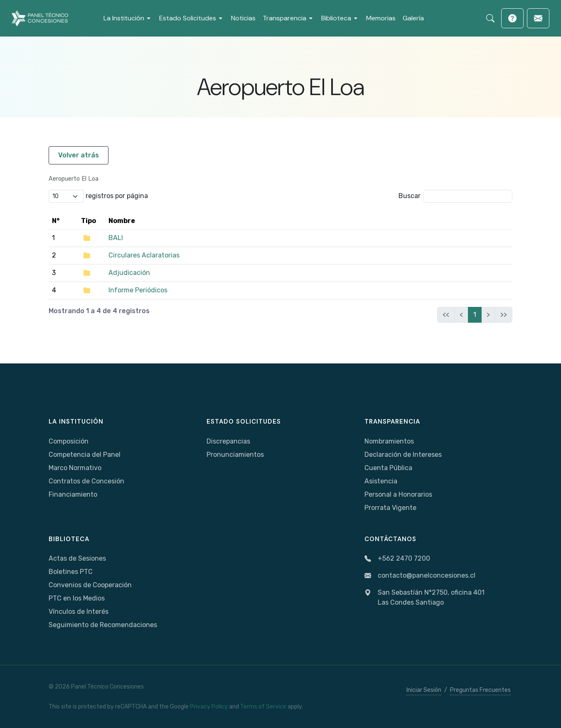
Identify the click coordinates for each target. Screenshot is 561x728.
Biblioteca (69, 539)
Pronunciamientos (235, 455)
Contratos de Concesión (86, 481)
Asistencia (381, 481)
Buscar (455, 196)
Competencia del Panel (85, 455)
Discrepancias (228, 441)
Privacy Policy (209, 707)
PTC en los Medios (77, 598)
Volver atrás (79, 155)
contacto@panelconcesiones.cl (420, 576)
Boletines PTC (71, 572)
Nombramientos (389, 441)
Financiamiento (73, 494)
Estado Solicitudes (244, 422)
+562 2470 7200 (397, 559)
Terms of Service (263, 707)
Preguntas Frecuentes (480, 690)
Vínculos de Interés (79, 612)
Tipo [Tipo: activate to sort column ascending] (89, 221)
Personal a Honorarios (398, 494)
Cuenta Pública (388, 468)
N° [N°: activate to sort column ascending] (56, 221)
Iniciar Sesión (424, 690)
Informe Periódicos (138, 290)
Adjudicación (129, 273)
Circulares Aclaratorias (144, 255)
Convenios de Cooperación (90, 585)
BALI (116, 238)
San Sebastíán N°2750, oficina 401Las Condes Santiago (424, 598)
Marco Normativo (75, 468)
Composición (69, 441)
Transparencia (392, 422)
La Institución (76, 422)
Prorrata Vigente (390, 508)
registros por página (98, 196)
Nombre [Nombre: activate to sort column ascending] (122, 221)
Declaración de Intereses (403, 455)
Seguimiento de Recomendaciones (103, 625)
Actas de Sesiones (77, 558)
